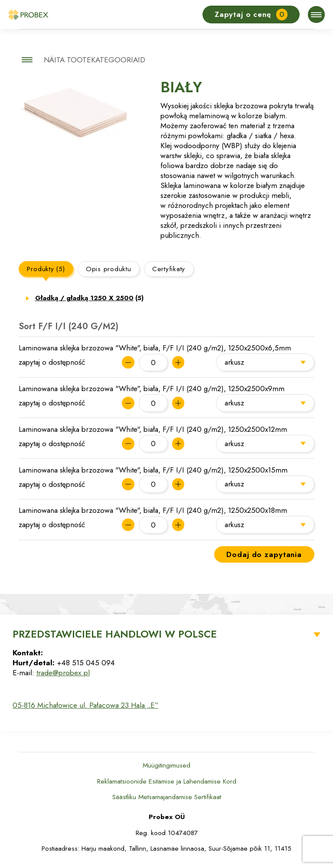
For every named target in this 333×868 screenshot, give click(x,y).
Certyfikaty (169, 269)
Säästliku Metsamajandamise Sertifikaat (167, 797)
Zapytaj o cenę (251, 15)
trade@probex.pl (63, 673)
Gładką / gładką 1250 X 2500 (90, 298)
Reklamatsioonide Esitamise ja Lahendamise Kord (167, 781)
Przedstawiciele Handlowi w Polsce (115, 634)
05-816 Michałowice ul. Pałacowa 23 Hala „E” (85, 705)
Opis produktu (109, 269)
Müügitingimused (166, 765)
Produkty (46, 269)
